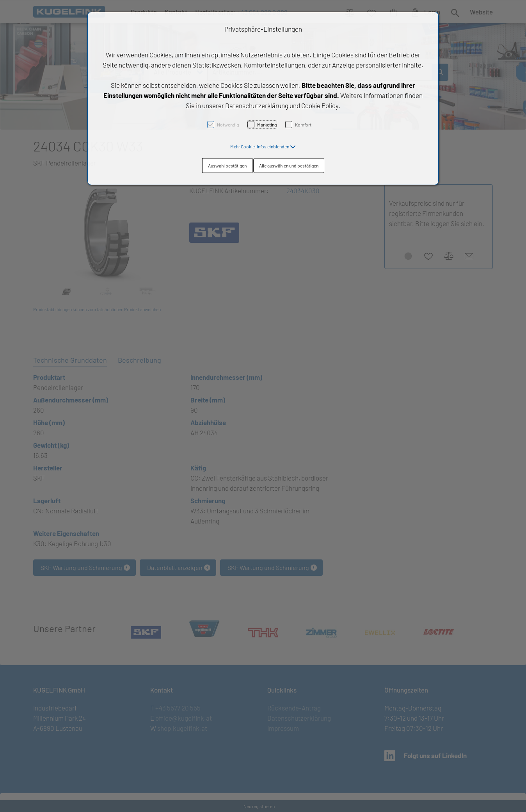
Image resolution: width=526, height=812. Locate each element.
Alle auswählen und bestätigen (289, 166)
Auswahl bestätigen (227, 166)
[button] (263, 146)
